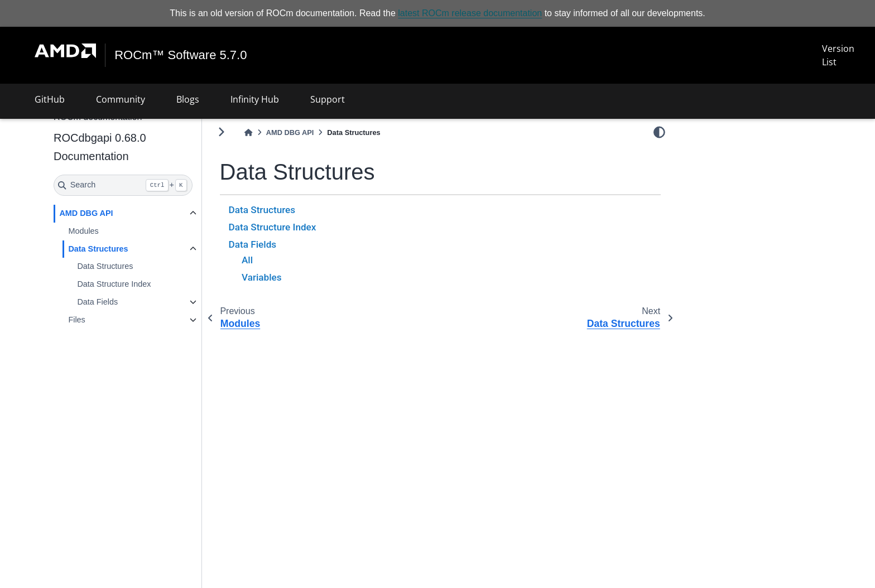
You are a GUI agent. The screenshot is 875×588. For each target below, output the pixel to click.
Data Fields (97, 302)
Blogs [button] (188, 99)
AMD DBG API (86, 213)
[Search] (123, 185)
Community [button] (121, 99)
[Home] (248, 132)
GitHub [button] (50, 99)
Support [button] (328, 99)
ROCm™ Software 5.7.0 (181, 55)
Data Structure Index (114, 284)
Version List (838, 55)
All (247, 260)
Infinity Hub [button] (255, 99)
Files (76, 320)
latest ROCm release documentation (470, 13)
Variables (262, 277)
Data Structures (98, 249)
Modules (83, 231)
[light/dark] (659, 132)
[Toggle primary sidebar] (221, 132)
